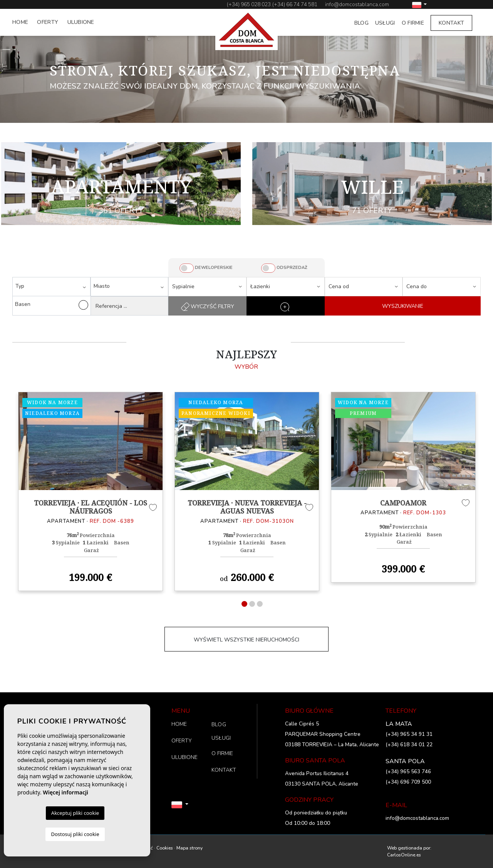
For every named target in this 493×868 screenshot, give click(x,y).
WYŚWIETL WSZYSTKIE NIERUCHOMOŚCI (246, 640)
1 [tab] (244, 604)
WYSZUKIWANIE (403, 306)
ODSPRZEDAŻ (292, 268)
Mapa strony (189, 848)
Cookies (165, 848)
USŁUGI (385, 23)
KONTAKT (451, 23)
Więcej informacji (65, 792)
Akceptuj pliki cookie (75, 813)
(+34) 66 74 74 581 (295, 4)
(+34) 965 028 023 (249, 4)
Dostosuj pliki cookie (75, 834)
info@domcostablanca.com (357, 4)
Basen (52, 305)
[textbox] (53, 286)
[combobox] (51, 287)
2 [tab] (252, 604)
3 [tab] (260, 604)
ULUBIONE (81, 22)
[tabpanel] (91, 491)
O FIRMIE (413, 23)
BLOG (361, 23)
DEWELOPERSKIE (214, 268)
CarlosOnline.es (404, 855)
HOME (20, 22)
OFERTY (48, 22)
